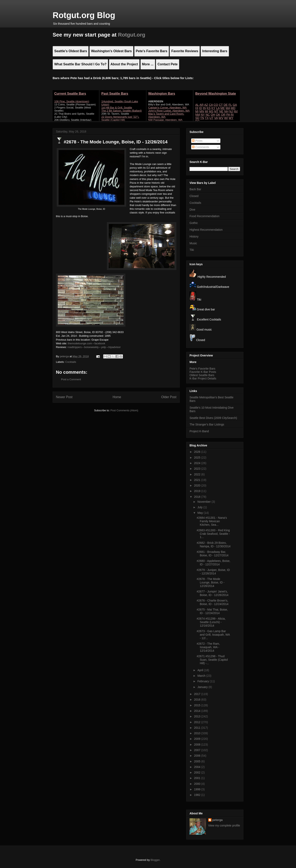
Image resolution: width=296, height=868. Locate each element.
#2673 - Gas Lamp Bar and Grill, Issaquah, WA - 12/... (213, 635)
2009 (198, 739)
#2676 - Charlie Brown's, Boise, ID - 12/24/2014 (213, 602)
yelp (104, 347)
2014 (198, 711)
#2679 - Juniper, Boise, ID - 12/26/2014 (213, 572)
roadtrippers (75, 347)
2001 (198, 778)
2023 (198, 469)
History (194, 236)
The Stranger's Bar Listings (207, 424)
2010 (198, 733)
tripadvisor (114, 347)
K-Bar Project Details (203, 378)
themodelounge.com (80, 343)
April (201, 670)
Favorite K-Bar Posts (203, 372)
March (202, 676)
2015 (198, 705)
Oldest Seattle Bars (202, 375)
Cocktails (71, 362)
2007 (198, 750)
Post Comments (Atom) (124, 410)
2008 (198, 745)
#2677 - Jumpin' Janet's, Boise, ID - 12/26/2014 (213, 593)
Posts (197, 141)
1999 (198, 789)
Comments (201, 147)
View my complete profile (224, 825)
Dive (192, 210)
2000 (198, 784)
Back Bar (195, 189)
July (200, 507)
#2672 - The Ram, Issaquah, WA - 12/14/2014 (208, 647)
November (204, 502)
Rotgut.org (132, 35)
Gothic (194, 223)
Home (117, 397)
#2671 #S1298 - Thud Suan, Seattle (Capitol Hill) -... (212, 660)
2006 (198, 756)
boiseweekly (91, 347)
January (203, 687)
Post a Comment (71, 379)
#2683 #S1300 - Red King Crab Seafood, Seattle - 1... (213, 534)
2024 (198, 463)
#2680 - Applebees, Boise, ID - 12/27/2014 (213, 563)
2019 (198, 491)
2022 (198, 474)
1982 (198, 795)
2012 (198, 722)
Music (193, 243)
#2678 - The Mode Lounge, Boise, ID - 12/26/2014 (211, 582)
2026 (198, 452)
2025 (198, 458)
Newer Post (64, 397)
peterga (218, 820)
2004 (198, 767)
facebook (100, 343)
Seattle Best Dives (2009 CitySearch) (213, 418)
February (203, 681)
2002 (198, 772)
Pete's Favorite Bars (202, 369)
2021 (198, 480)
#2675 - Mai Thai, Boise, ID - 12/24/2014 (212, 611)
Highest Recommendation (206, 230)
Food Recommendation (205, 216)
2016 (198, 700)
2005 (198, 761)
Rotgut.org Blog (84, 15)
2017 (198, 694)
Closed (194, 196)
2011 (198, 728)
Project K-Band (199, 431)
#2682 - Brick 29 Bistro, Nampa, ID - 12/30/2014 (214, 545)
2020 (198, 485)
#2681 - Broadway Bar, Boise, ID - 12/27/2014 (213, 554)
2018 (198, 497)
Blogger (155, 860)
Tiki (192, 250)
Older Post (169, 397)
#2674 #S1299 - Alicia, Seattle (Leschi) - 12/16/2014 (211, 622)
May (200, 513)
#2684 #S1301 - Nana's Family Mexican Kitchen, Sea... (212, 521)
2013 (198, 716)
